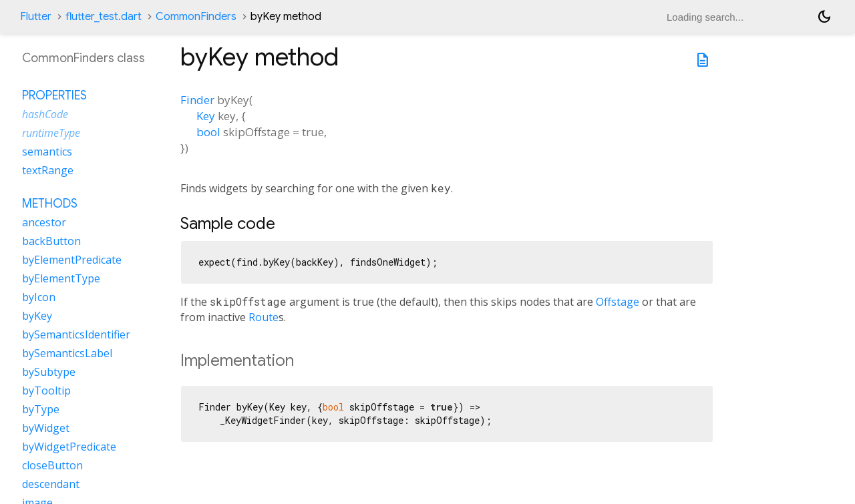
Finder (197, 100)
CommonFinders (196, 17)
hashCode (45, 114)
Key (206, 116)
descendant (51, 484)
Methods (50, 204)
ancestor (44, 222)
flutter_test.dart (104, 17)
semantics (47, 152)
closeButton (52, 465)
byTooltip (46, 391)
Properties (54, 95)
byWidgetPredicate (69, 447)
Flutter (36, 17)
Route (264, 317)
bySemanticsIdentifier (76, 334)
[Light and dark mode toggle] (824, 17)
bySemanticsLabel (67, 353)
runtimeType (51, 133)
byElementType (61, 278)
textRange (48, 170)
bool (208, 132)
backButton (51, 241)
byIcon (39, 297)
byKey (37, 316)
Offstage (618, 302)
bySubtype (49, 372)
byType (41, 409)
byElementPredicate (72, 260)
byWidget (46, 428)
